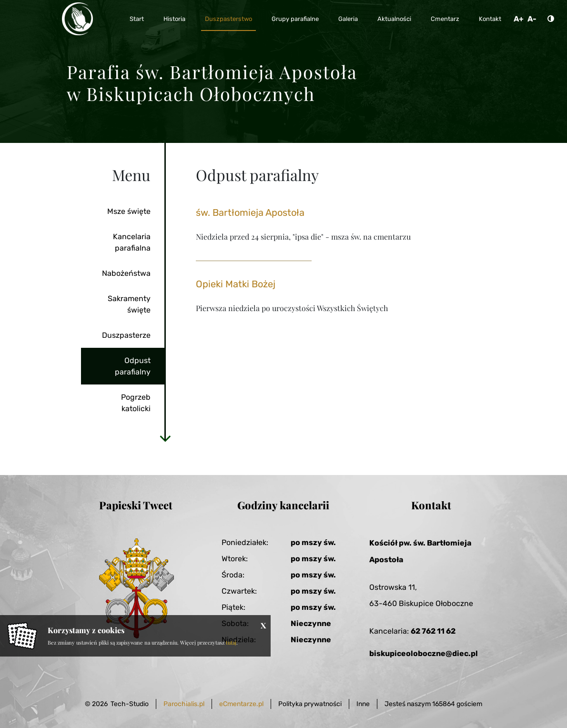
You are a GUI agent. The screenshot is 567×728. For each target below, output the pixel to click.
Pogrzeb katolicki (136, 403)
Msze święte (129, 211)
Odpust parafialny (133, 366)
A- (532, 19)
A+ (519, 19)
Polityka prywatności (310, 704)
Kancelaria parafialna (132, 242)
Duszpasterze (126, 335)
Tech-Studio (130, 704)
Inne (363, 704)
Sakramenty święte (129, 304)
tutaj (231, 642)
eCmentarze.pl (241, 704)
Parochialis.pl (184, 704)
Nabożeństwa (126, 273)
